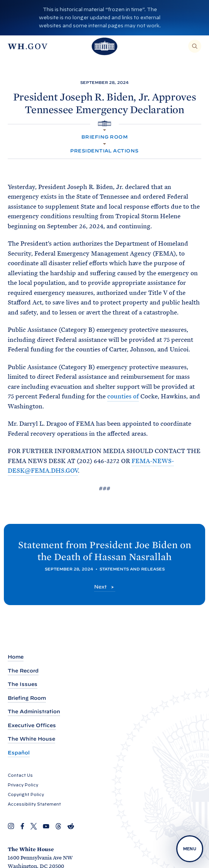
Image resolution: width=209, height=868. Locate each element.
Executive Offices (32, 725)
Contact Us (20, 775)
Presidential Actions (104, 151)
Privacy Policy (23, 785)
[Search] (195, 46)
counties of (123, 396)
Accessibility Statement (34, 804)
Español (19, 753)
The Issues (23, 684)
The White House (31, 739)
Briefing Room (104, 137)
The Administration (34, 712)
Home (16, 657)
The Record (23, 671)
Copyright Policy (26, 794)
